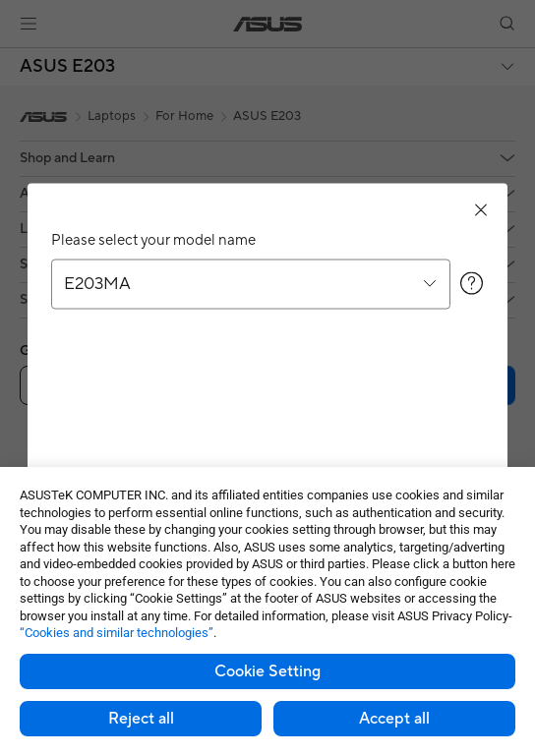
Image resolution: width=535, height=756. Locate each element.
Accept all (394, 719)
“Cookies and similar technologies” (117, 633)
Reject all (141, 719)
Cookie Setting (267, 671)
